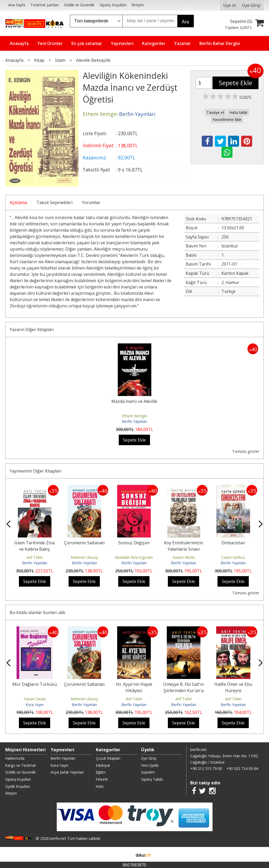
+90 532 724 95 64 (242, 768)
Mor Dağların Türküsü (35, 684)
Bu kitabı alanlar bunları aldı (37, 612)
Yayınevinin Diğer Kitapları (36, 471)
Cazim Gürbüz (233, 557)
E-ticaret (126, 854)
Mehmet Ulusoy (84, 557)
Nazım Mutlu (184, 557)
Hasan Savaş (35, 699)
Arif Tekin (35, 557)
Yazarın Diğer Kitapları (32, 329)
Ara (185, 22)
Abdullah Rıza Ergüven (134, 557)
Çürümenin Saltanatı (84, 543)
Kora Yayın (35, 705)
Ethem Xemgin (134, 416)
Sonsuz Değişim (134, 543)
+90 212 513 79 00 (206, 768)
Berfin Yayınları (134, 421)
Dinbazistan (233, 543)
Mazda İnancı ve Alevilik (134, 401)
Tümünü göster (246, 451)
